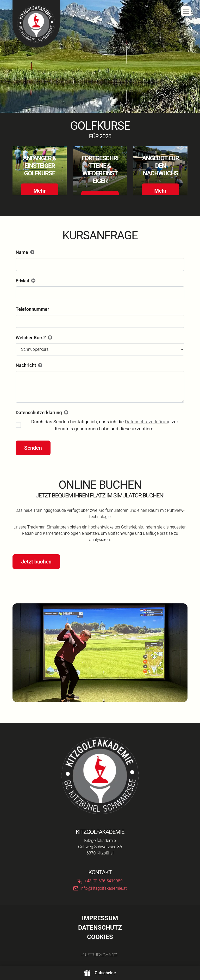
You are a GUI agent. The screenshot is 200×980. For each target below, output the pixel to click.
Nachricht (29, 366)
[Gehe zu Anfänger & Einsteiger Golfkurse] (40, 171)
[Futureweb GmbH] (99, 955)
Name (25, 253)
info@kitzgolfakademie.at (104, 888)
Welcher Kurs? (34, 338)
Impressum (100, 918)
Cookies (100, 937)
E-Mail (26, 281)
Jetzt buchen (36, 562)
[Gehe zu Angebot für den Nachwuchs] (160, 171)
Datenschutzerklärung (148, 422)
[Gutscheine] (100, 973)
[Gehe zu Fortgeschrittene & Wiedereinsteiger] (100, 171)
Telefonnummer (32, 309)
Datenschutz (100, 928)
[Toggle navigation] (186, 11)
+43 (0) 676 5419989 (103, 881)
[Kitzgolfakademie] (100, 776)
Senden (33, 448)
